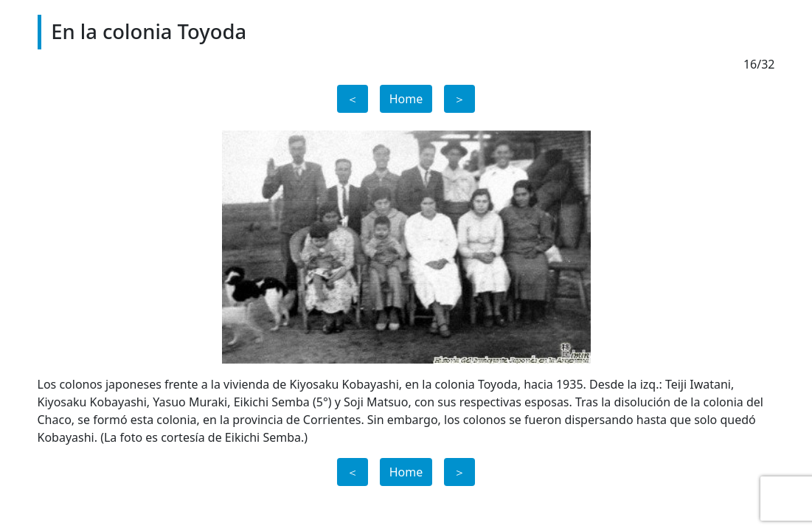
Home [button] (406, 99)
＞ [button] (459, 99)
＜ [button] (353, 99)
